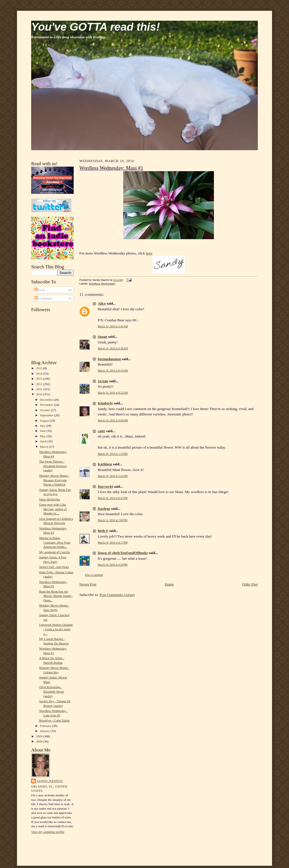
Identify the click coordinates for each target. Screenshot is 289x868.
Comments (43, 298)
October (45, 410)
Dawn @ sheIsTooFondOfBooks (123, 553)
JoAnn (103, 381)
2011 (40, 389)
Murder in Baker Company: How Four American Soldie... (55, 542)
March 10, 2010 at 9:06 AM (113, 420)
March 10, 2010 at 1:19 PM (113, 454)
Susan (102, 337)
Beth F (103, 531)
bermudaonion (109, 359)
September (47, 415)
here (149, 253)
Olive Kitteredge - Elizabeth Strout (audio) (51, 691)
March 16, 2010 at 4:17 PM (113, 543)
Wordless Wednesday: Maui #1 (111, 168)
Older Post (250, 584)
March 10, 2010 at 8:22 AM (113, 393)
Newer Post (88, 584)
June (43, 431)
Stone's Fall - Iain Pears (54, 567)
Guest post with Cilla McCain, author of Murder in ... (53, 509)
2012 (40, 384)
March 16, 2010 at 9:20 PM (113, 565)
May (43, 436)
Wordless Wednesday (102, 284)
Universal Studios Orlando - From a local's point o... (56, 629)
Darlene (104, 509)
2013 (40, 379)
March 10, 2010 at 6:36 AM (113, 348)
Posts (40, 290)
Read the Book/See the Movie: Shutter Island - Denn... (56, 596)
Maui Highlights (50, 499)
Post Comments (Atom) (117, 595)
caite (101, 431)
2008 (40, 741)
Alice (102, 303)
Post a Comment (94, 575)
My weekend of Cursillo (55, 552)
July (43, 426)
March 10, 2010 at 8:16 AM (113, 371)
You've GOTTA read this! (95, 27)
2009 (40, 736)
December (47, 400)
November (47, 405)
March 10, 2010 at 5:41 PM (113, 476)
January (45, 731)
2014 (40, 373)
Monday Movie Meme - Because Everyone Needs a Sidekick (54, 480)
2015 (40, 368)
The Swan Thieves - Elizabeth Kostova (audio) (53, 466)
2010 (40, 394)
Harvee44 (105, 486)
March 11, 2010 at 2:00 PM (113, 520)
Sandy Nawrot (50, 781)
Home (169, 584)
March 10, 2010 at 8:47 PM (113, 498)
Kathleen (105, 464)
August (45, 421)
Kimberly (105, 403)
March (44, 447)
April (44, 441)
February (46, 726)
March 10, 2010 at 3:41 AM (113, 326)
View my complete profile (48, 832)
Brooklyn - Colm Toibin (54, 720)
